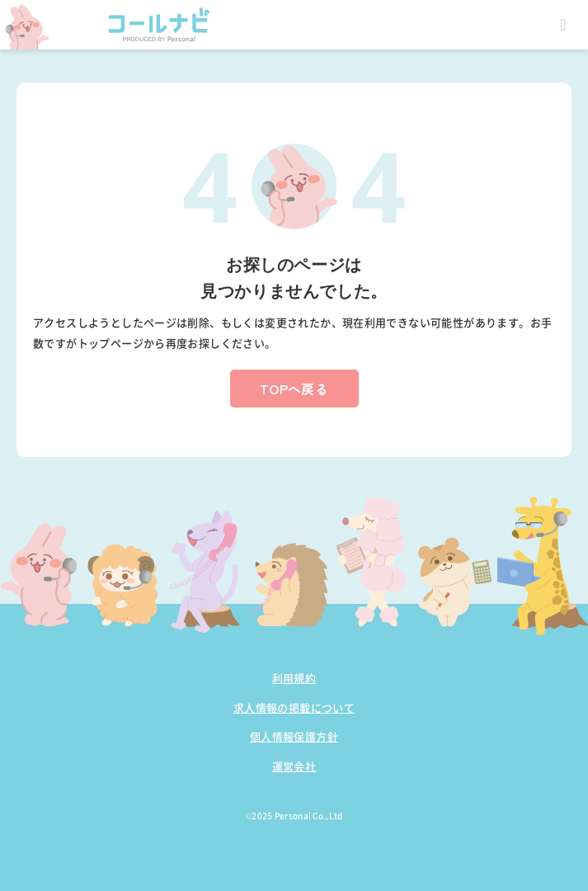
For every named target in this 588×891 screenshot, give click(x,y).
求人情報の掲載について (294, 707)
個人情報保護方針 (294, 736)
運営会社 (294, 766)
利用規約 (294, 678)
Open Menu (563, 25)
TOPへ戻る (294, 389)
